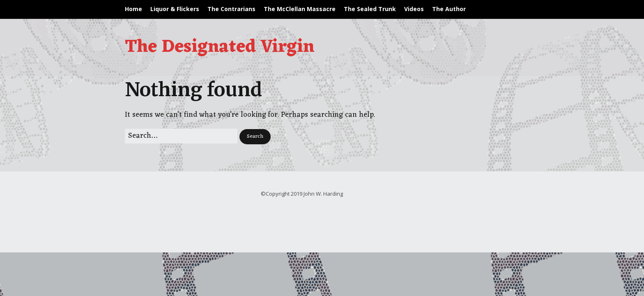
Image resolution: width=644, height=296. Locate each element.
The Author (449, 9)
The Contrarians (231, 9)
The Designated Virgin (220, 47)
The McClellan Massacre (300, 9)
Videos (414, 9)
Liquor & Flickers (175, 9)
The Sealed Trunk (370, 9)
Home (133, 9)
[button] (255, 137)
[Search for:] (181, 136)
